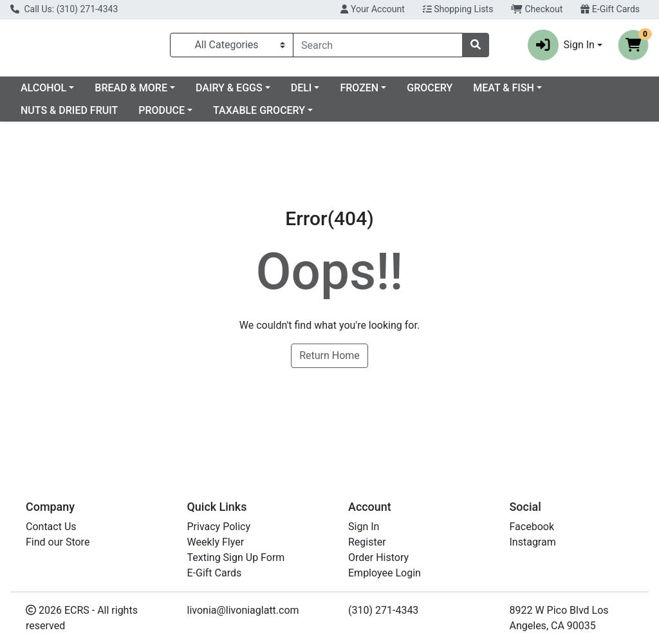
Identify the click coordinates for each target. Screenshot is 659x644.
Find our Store (58, 542)
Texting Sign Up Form (236, 557)
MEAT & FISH (51, 115)
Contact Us (51, 527)
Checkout (537, 9)
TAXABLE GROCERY (348, 115)
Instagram (533, 542)
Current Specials (59, 93)
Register (367, 542)
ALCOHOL (148, 93)
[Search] (378, 48)
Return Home (329, 361)
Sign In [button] (561, 48)
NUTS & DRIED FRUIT (159, 115)
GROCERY (534, 93)
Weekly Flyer (216, 542)
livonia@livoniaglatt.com (243, 610)
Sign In (364, 527)
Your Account (372, 9)
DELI (406, 93)
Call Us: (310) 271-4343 (64, 9)
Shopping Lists (458, 9)
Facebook (532, 527)
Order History (378, 557)
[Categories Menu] (232, 48)
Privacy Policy (219, 527)
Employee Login (385, 573)
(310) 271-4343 (383, 610)
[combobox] (378, 48)
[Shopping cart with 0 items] (633, 48)
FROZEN (463, 93)
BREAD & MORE (235, 93)
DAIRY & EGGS (333, 93)
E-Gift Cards (610, 9)
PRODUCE (251, 115)
